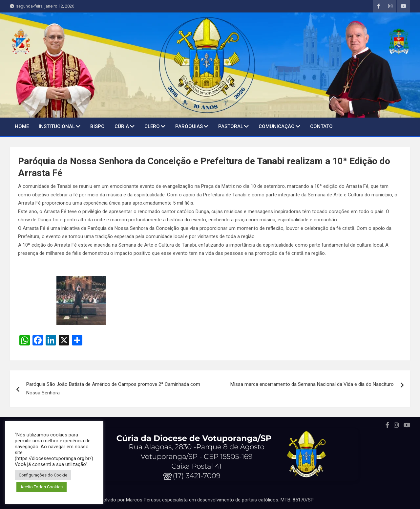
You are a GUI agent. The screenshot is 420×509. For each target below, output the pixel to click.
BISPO (97, 126)
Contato (321, 126)
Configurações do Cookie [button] (43, 475)
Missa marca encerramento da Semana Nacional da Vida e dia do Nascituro (312, 384)
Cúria (122, 126)
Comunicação (277, 126)
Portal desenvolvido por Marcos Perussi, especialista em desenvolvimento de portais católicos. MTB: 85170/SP (194, 500)
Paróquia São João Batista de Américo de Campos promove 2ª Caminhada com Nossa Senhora (113, 388)
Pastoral (231, 126)
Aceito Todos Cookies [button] (42, 487)
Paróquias (189, 126)
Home (22, 126)
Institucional (57, 126)
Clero (152, 126)
